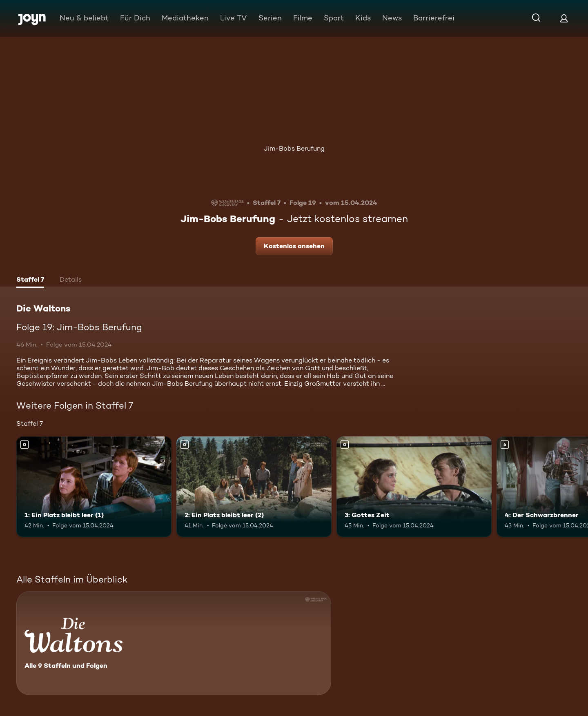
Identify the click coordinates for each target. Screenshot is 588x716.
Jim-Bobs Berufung (294, 148)
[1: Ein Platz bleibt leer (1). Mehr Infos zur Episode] (94, 487)
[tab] (30, 280)
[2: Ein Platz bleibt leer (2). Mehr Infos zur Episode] (254, 487)
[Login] (564, 18)
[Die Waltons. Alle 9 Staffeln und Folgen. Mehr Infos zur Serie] (174, 643)
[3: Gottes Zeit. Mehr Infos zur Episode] (414, 487)
